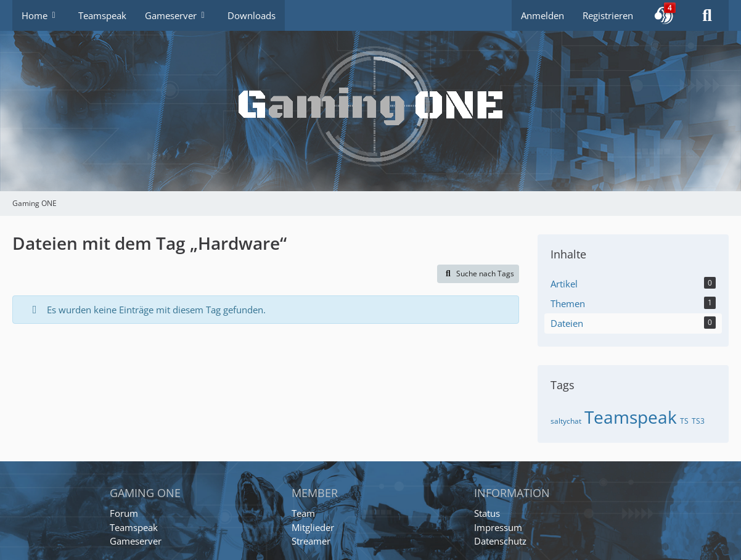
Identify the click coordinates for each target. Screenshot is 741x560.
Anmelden (542, 15)
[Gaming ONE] (370, 96)
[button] (664, 15)
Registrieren (608, 15)
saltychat (566, 421)
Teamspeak (631, 417)
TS (684, 421)
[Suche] (707, 15)
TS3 (698, 421)
